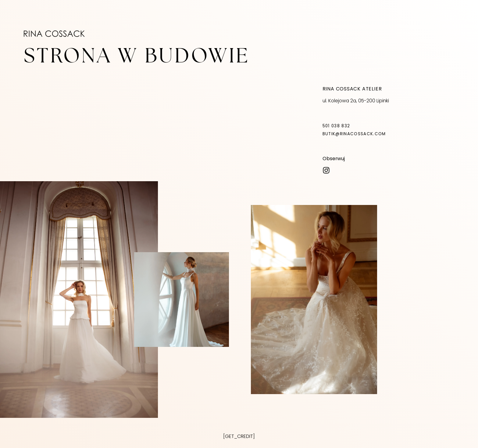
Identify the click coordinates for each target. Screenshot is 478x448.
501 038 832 (336, 126)
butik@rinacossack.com (354, 134)
